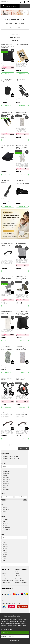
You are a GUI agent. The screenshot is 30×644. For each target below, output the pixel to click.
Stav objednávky (19, 579)
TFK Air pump (5, 181)
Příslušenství (7, 527)
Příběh (4, 575)
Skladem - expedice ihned (11, 456)
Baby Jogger (7, 479)
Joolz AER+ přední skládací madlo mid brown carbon (7, 415)
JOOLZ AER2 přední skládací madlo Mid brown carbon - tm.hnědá (21, 415)
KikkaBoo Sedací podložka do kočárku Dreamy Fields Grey (22, 113)
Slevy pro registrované (21, 582)
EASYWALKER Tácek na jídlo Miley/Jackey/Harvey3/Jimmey (22, 182)
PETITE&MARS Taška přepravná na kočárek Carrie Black (8, 46)
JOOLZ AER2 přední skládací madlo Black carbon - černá (7, 244)
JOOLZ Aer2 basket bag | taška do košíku (7, 80)
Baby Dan (6, 477)
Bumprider (6, 489)
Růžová (5, 548)
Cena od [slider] (4, 500)
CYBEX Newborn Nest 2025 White (7, 312)
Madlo (5, 521)
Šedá (5, 558)
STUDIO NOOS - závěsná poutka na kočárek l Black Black (7, 113)
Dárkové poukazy (20, 581)
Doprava (4, 574)
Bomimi (6, 485)
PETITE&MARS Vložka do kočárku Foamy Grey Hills (21, 244)
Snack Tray (7, 529)
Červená (6, 546)
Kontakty (4, 579)
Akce (3, 572)
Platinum (6, 507)
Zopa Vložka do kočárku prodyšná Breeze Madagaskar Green (7, 349)
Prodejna (4, 577)
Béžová (5, 544)
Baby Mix (6, 481)
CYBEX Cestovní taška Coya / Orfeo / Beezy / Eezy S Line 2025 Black (22, 314)
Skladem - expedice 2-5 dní (11, 458)
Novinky (15, 31)
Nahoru (5, 449)
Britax (5, 487)
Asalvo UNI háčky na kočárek (7, 379)
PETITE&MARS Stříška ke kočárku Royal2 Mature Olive (22, 278)
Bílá (4, 560)
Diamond (6, 509)
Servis (17, 572)
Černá (5, 556)
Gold (5, 511)
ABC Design (7, 471)
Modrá (5, 550)
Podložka (6, 523)
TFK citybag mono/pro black (8, 147)
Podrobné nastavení (8, 637)
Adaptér (6, 519)
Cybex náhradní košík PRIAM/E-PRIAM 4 (7, 278)
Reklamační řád (6, 582)
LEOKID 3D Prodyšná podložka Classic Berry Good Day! (22, 147)
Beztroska (6, 483)
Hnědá (5, 554)
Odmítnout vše (15, 641)
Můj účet (17, 574)
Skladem (15, 40)
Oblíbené (18, 575)
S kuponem (4, 67)
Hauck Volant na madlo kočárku (20, 379)
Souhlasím (5, 633)
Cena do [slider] (25, 500)
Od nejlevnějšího (15, 37)
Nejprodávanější (15, 28)
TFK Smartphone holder (21, 80)
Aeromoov (6, 473)
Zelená (5, 552)
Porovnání (18, 577)
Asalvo (5, 475)
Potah (5, 525)
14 (19, 445)
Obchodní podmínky (7, 581)
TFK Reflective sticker (22, 45)
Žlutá (5, 542)
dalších (24, 449)
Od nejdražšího (15, 34)
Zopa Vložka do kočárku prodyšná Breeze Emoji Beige (21, 348)
